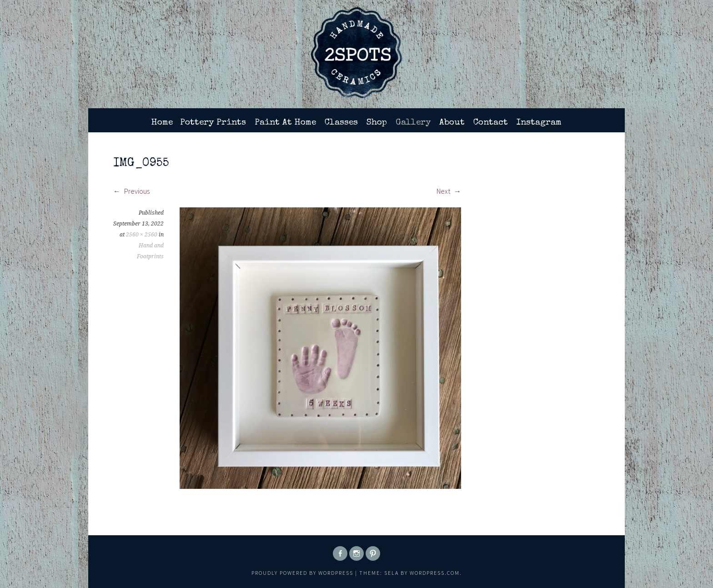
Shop (377, 123)
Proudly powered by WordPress (302, 573)
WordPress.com (435, 573)
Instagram (539, 123)
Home (162, 123)
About (452, 123)
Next (449, 191)
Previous (131, 191)
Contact (491, 123)
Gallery (413, 123)
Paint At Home (285, 123)
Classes (341, 123)
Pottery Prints (213, 123)
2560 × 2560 (142, 235)
